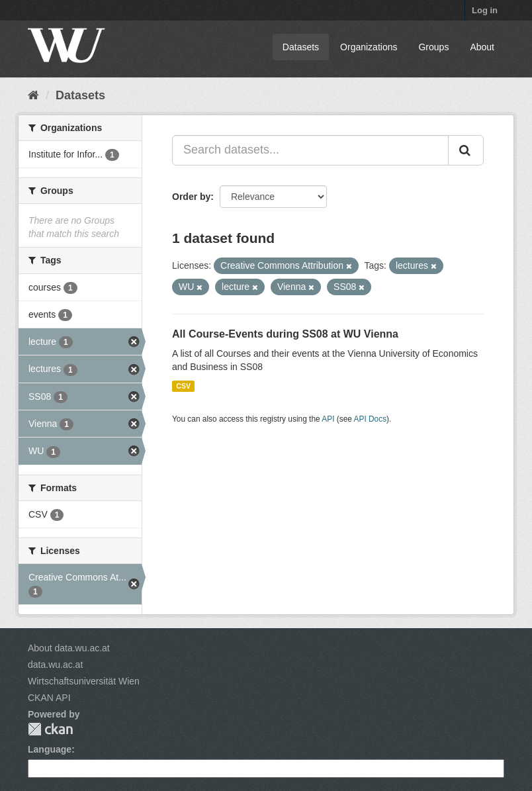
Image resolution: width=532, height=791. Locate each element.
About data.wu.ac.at (69, 648)
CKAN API (49, 698)
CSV (183, 386)
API (328, 419)
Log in (485, 10)
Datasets (301, 47)
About (482, 47)
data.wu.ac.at (55, 665)
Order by (191, 197)
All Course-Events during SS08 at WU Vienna (285, 334)
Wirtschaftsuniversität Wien (84, 681)
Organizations (369, 47)
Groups (433, 47)
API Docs (371, 419)
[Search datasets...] (310, 150)
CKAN (50, 729)
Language (50, 749)
